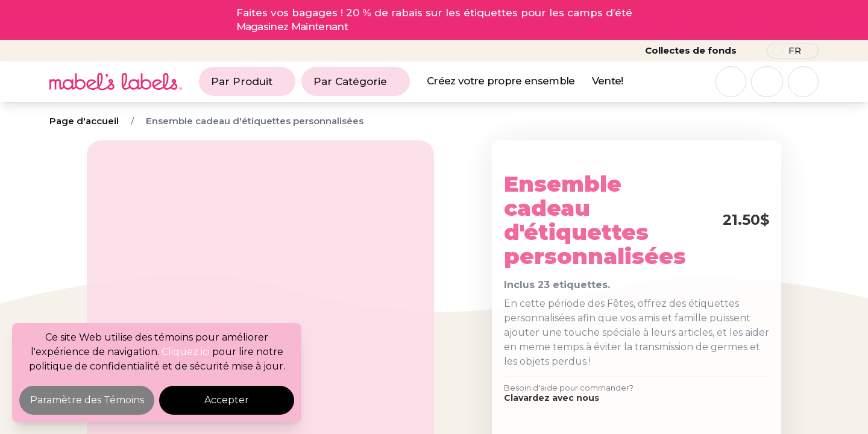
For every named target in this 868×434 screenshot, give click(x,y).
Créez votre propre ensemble (501, 81)
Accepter (227, 400)
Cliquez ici (186, 352)
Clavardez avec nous (552, 398)
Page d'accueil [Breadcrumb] (84, 121)
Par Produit (247, 81)
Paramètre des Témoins (87, 400)
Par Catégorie (356, 81)
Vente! (608, 81)
